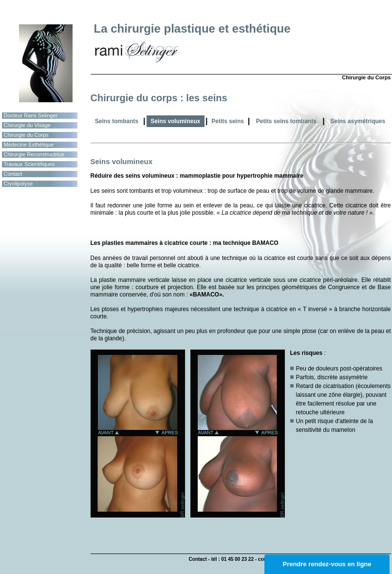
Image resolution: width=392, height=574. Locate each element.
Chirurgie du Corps (26, 135)
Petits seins (228, 121)
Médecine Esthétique (29, 145)
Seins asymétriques (358, 121)
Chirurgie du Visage (27, 125)
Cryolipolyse (19, 184)
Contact (13, 174)
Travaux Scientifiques (29, 164)
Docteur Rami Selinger (31, 115)
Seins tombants (117, 121)
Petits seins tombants (286, 121)
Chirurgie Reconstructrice (34, 154)
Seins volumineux (175, 121)
